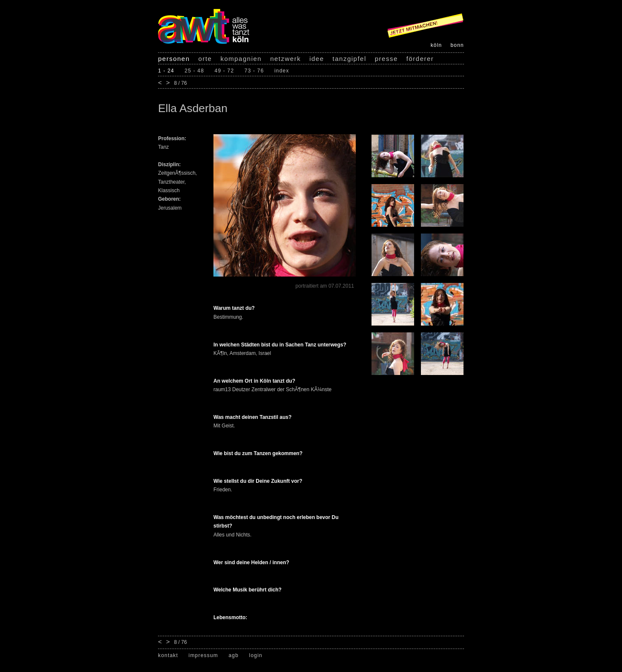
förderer (420, 59)
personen (174, 59)
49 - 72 (225, 71)
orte (205, 59)
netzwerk (285, 59)
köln (436, 45)
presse (386, 59)
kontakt (168, 655)
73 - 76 (254, 71)
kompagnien (241, 59)
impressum (203, 655)
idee (317, 59)
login (256, 655)
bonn (458, 45)
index (282, 71)
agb (233, 655)
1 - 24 (166, 71)
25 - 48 (194, 71)
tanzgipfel (350, 59)
